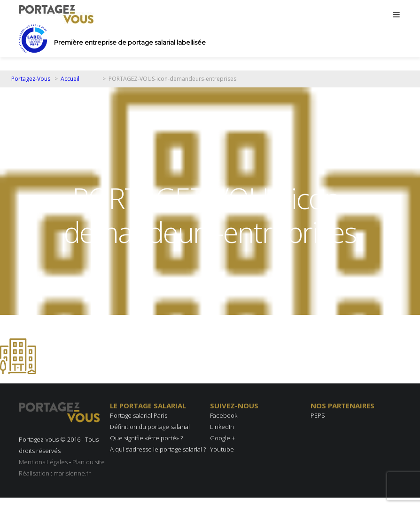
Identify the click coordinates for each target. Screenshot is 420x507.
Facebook (224, 415)
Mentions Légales (43, 462)
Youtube (222, 449)
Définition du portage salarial (150, 427)
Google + (222, 438)
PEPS (318, 415)
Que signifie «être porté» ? (146, 438)
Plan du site (89, 462)
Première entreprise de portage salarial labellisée (130, 42)
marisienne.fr (72, 473)
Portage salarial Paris (139, 415)
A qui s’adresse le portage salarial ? (158, 449)
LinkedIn (222, 427)
